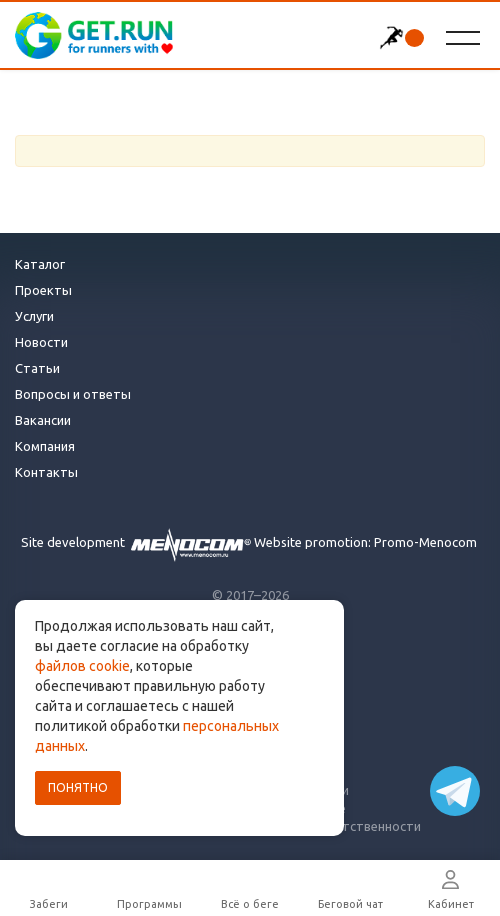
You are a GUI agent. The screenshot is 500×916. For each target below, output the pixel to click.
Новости (41, 342)
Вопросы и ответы (73, 394)
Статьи (37, 368)
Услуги (34, 316)
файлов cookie (82, 666)
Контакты (46, 472)
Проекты (43, 290)
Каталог (40, 264)
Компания (45, 446)
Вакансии (43, 420)
